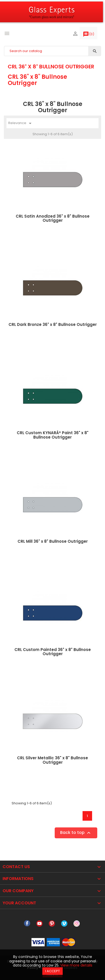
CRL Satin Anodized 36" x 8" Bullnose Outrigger (53, 218)
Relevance (21, 123)
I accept (53, 971)
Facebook (27, 924)
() (88, 35)
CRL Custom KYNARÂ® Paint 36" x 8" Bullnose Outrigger (53, 435)
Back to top (76, 833)
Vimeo (64, 924)
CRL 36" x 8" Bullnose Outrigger (51, 67)
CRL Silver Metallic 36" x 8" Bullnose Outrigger (53, 760)
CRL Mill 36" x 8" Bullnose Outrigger (53, 541)
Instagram (77, 924)
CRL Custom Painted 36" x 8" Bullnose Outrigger (53, 652)
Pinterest (52, 924)
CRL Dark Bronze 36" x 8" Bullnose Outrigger (53, 324)
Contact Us (16, 867)
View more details (76, 965)
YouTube (39, 924)
